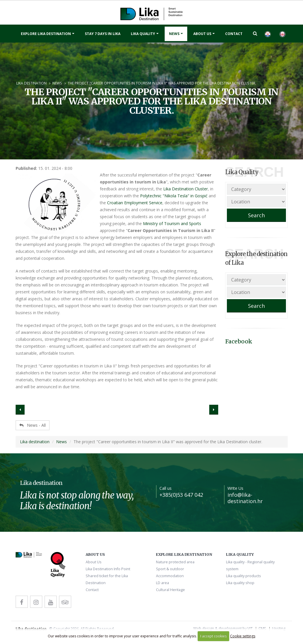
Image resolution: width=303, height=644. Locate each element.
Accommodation (170, 576)
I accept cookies (213, 636)
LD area (162, 583)
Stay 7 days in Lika (103, 34)
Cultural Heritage (170, 590)
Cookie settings (243, 636)
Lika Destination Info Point (108, 569)
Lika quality (143, 34)
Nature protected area (175, 562)
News (174, 34)
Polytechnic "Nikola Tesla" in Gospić (174, 196)
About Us (202, 34)
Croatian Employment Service (135, 203)
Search (256, 215)
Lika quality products (244, 576)
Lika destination (31, 83)
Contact (234, 34)
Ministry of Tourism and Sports (172, 223)
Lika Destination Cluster (186, 189)
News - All (33, 425)
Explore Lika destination (46, 34)
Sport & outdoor (170, 569)
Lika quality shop (240, 583)
